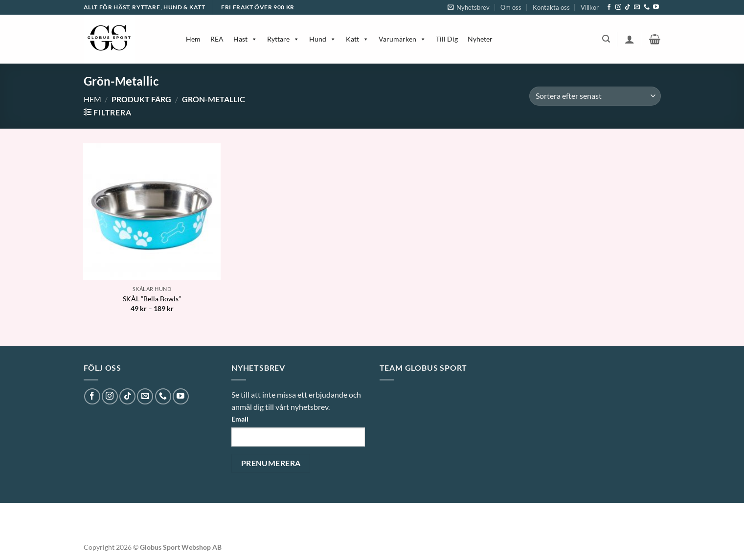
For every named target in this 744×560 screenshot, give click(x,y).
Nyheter (480, 39)
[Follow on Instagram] (618, 7)
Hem (193, 39)
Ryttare (283, 39)
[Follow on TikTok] (628, 7)
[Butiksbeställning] (595, 96)
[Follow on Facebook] (609, 7)
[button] (469, 7)
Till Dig (447, 39)
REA (217, 39)
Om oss (511, 7)
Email (240, 419)
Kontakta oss (551, 7)
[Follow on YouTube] (656, 7)
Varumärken (402, 39)
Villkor (590, 7)
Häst (245, 39)
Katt (357, 39)
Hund (323, 39)
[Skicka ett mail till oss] (637, 7)
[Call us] (647, 7)
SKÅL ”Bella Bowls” (152, 299)
